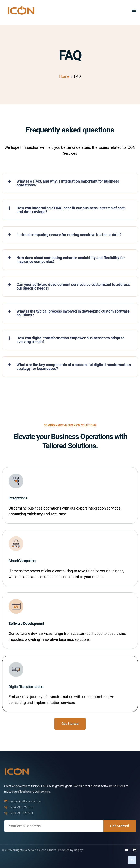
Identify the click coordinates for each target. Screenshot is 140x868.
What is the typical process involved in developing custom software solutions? (73, 313)
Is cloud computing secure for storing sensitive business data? (69, 235)
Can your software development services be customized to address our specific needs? (73, 286)
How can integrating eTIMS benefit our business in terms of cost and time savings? (71, 210)
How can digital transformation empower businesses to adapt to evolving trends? (71, 340)
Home (64, 76)
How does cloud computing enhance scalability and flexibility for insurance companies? (71, 260)
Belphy (78, 850)
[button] (70, 183)
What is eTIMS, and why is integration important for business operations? (68, 183)
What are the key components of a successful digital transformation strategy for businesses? (74, 367)
